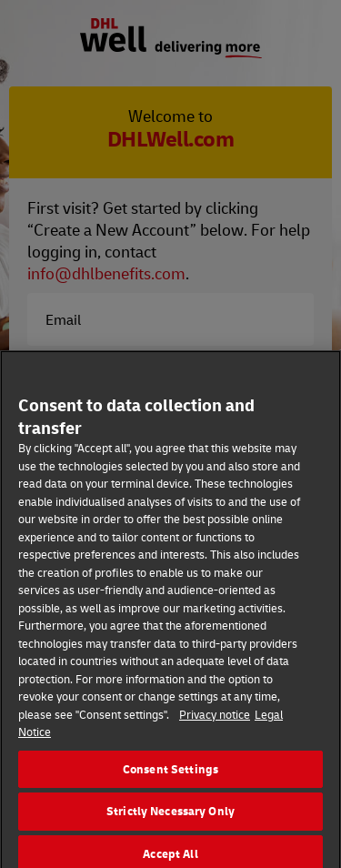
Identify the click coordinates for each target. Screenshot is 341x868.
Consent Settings (170, 773)
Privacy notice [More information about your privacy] (215, 719)
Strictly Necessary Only (170, 815)
